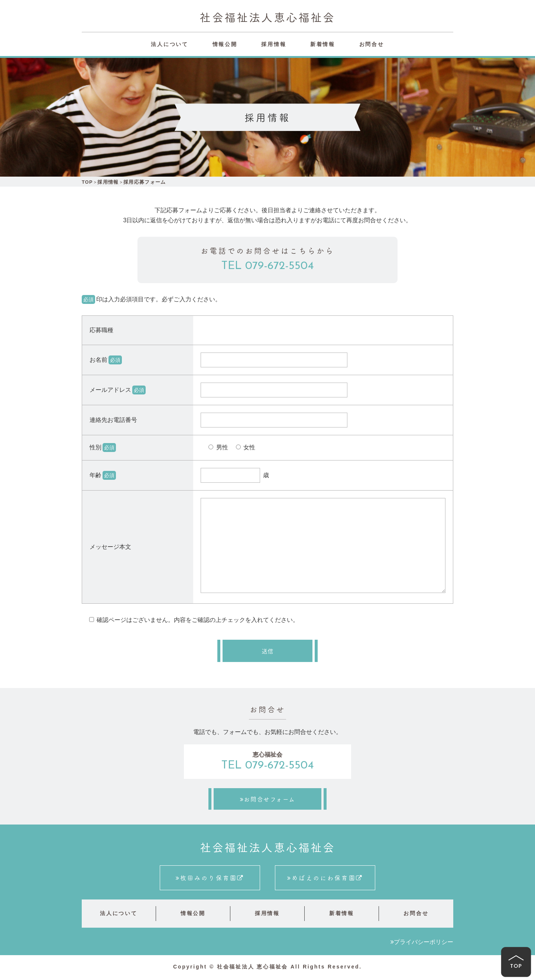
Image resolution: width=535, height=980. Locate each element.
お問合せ (372, 44)
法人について (170, 44)
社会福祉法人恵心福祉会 (267, 17)
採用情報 (274, 44)
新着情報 (323, 44)
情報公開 (225, 44)
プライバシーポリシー (424, 943)
